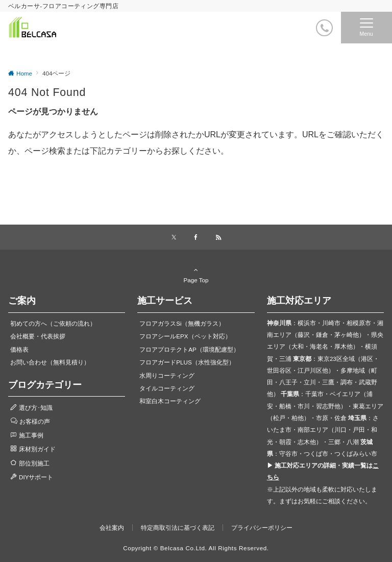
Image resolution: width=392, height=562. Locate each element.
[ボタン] (304, 31)
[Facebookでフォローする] (196, 238)
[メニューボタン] (366, 28)
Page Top (196, 275)
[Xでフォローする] (174, 238)
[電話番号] (324, 28)
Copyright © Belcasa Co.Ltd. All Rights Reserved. (196, 548)
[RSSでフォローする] (218, 238)
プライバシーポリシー (262, 528)
